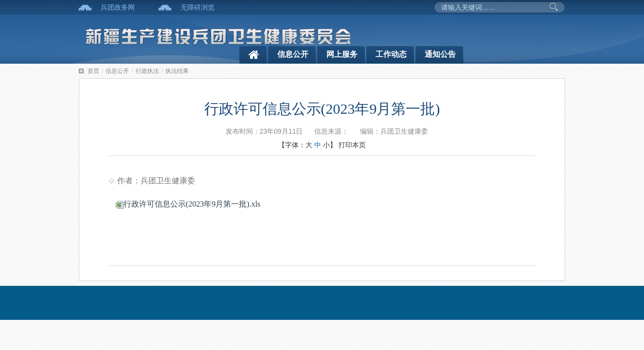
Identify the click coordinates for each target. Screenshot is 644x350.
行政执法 (147, 71)
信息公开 (293, 54)
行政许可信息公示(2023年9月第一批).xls (188, 204)
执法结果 (177, 71)
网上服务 (342, 54)
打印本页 (352, 145)
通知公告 (440, 54)
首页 (93, 71)
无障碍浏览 (197, 7)
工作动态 (391, 54)
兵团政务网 (118, 7)
